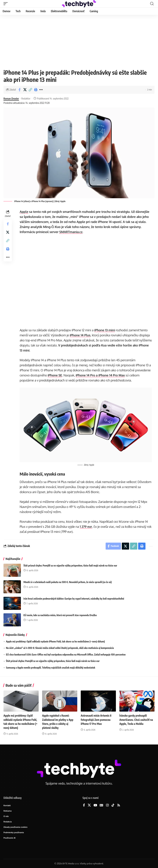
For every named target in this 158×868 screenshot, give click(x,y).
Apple (24, 212)
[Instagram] (107, 805)
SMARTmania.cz (71, 232)
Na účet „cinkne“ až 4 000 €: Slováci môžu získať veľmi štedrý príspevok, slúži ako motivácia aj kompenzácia (60, 648)
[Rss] (119, 805)
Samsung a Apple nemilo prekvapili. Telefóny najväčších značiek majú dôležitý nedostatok (51, 668)
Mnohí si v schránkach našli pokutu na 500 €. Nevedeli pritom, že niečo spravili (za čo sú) (68, 582)
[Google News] (101, 805)
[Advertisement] (79, 41)
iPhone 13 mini (105, 330)
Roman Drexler (11, 98)
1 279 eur (86, 527)
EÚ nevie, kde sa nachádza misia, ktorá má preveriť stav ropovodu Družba (60, 615)
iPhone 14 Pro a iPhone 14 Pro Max (100, 375)
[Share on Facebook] (19, 90)
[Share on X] (25, 90)
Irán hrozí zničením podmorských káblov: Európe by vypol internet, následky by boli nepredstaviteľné (74, 599)
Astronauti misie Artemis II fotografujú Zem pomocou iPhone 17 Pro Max (96, 720)
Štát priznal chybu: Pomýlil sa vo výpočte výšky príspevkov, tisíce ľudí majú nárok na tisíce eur (70, 566)
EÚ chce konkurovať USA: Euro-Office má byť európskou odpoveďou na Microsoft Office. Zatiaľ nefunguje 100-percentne (66, 655)
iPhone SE (55, 375)
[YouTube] (95, 805)
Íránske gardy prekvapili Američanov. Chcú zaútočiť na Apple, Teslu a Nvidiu (136, 720)
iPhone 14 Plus (80, 335)
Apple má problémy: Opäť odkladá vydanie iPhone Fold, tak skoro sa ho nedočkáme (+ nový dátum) (55, 641)
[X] (89, 805)
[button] (6, 4)
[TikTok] (113, 805)
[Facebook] (84, 805)
